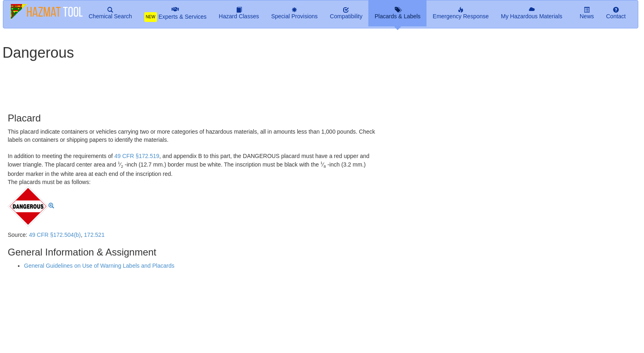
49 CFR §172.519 (137, 156)
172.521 (95, 235)
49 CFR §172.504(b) (55, 235)
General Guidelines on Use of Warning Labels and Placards (99, 266)
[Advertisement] (199, 83)
